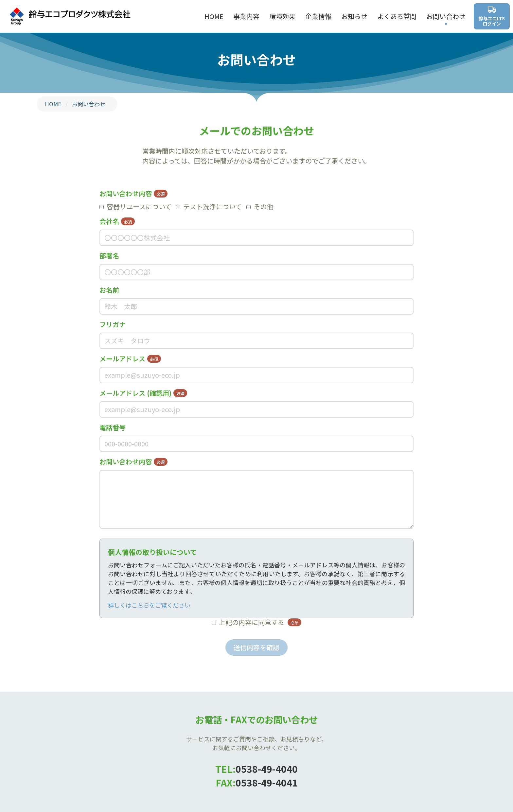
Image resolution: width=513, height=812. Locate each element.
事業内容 (246, 16)
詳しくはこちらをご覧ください (149, 605)
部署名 (109, 256)
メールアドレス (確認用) (143, 393)
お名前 (109, 290)
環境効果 (282, 16)
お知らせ (354, 16)
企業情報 (318, 16)
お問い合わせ (446, 16)
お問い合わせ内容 (133, 193)
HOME (214, 16)
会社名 (117, 221)
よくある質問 (397, 16)
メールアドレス (130, 359)
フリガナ (113, 324)
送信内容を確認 (256, 647)
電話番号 (113, 427)
